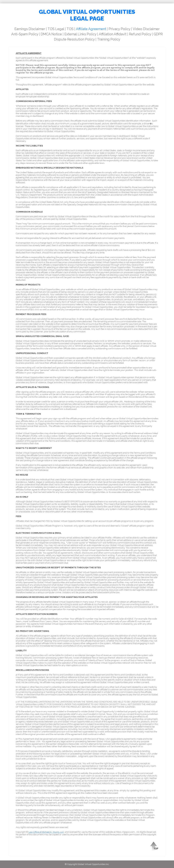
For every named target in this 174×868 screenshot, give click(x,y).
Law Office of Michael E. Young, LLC (46, 832)
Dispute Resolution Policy (74, 39)
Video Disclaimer (146, 29)
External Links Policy (80, 34)
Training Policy (109, 39)
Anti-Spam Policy (25, 34)
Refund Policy (140, 34)
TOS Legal (56, 29)
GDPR (158, 34)
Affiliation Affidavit (113, 34)
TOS (70, 29)
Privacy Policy (119, 29)
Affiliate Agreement (91, 29)
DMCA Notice (51, 34)
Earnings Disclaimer (30, 29)
